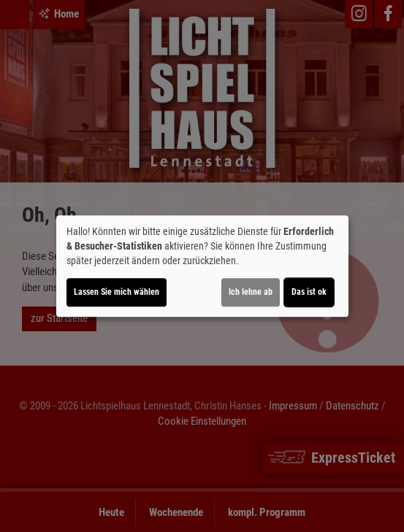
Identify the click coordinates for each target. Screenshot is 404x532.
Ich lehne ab (251, 292)
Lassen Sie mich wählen (117, 292)
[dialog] (202, 266)
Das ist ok (309, 292)
